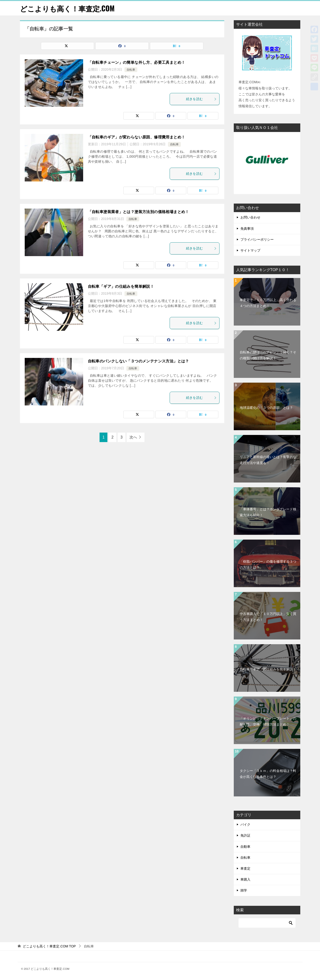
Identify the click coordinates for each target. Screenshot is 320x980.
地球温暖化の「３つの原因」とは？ (266, 408)
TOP (49, 946)
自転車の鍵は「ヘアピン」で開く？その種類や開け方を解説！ (268, 355)
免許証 (245, 835)
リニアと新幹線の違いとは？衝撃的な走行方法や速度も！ (268, 460)
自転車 (131, 70)
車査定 (245, 868)
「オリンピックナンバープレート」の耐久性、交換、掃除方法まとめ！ (268, 721)
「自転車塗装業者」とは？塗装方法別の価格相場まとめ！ (139, 212)
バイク (245, 824)
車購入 (245, 879)
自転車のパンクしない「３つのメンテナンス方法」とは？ (139, 361)
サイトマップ (250, 250)
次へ (133, 437)
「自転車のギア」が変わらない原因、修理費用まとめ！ (137, 137)
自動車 (245, 847)
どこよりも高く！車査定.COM (67, 8)
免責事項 (247, 229)
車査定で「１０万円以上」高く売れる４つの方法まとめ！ (268, 303)
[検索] (267, 923)
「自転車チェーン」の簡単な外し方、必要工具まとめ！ (137, 62)
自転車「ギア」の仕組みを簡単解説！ (121, 286)
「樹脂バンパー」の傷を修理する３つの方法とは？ (268, 564)
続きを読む (201, 99)
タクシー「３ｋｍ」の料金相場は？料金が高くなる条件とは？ (268, 774)
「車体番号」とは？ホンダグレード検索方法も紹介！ (268, 512)
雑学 (244, 890)
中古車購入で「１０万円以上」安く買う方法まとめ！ (268, 617)
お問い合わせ (250, 217)
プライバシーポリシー (257, 239)
